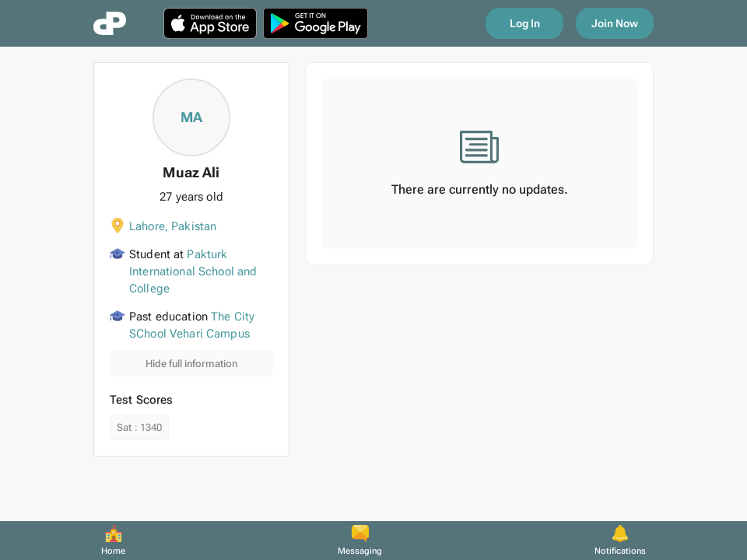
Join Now (615, 23)
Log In (525, 23)
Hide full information (191, 364)
